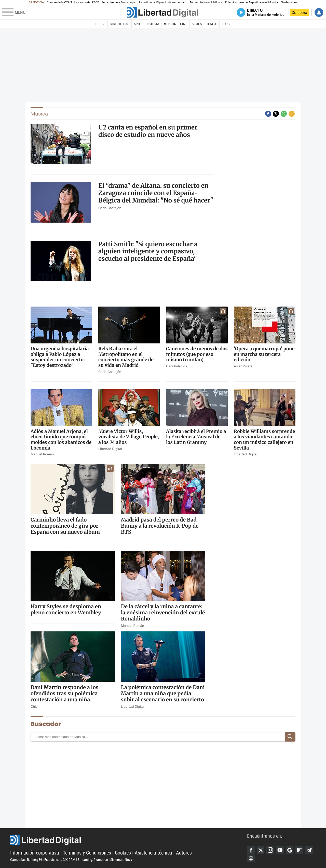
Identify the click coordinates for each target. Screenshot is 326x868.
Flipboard (299, 850)
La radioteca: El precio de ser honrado (163, 2)
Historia (152, 24)
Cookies (123, 853)
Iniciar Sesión (319, 12)
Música (170, 24)
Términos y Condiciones (87, 853)
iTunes (251, 858)
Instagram (270, 850)
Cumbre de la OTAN (59, 2)
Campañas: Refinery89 (26, 860)
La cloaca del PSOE (87, 2)
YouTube (280, 850)
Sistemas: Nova (121, 860)
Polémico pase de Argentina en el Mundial (252, 2)
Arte (137, 24)
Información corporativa (35, 853)
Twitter (261, 850)
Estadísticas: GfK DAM (60, 860)
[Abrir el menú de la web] (64, 12)
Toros (227, 24)
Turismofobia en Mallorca (206, 2)
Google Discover (290, 850)
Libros (100, 24)
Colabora (299, 12)
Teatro (212, 24)
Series (197, 24)
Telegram (309, 850)
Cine (184, 24)
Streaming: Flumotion (93, 860)
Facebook (251, 850)
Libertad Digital (129, 840)
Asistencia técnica (153, 853)
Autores (184, 853)
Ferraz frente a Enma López (119, 2)
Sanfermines (289, 2)
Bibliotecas (119, 24)
